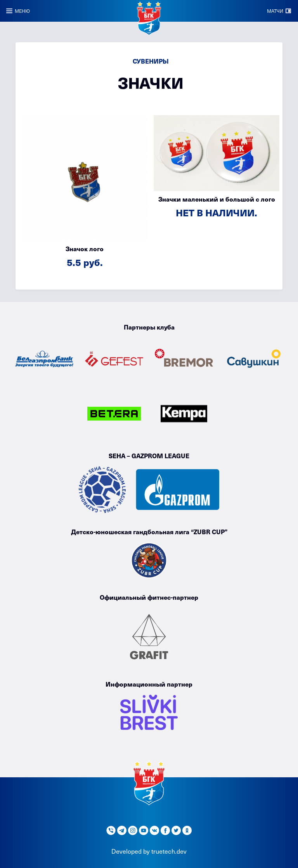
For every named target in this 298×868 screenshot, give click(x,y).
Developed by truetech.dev (149, 851)
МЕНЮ (22, 11)
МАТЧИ (275, 11)
